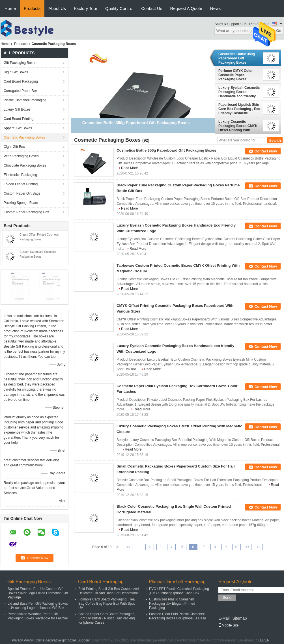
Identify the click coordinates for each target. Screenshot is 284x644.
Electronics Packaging (20, 175)
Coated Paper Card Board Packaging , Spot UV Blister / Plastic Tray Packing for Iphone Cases (107, 618)
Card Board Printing (19, 119)
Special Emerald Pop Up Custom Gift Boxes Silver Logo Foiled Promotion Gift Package (38, 593)
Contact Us (152, 8)
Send (227, 597)
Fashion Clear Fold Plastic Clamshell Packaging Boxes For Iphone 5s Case (178, 616)
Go (279, 31)
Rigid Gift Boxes (16, 72)
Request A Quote (186, 8)
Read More (129, 168)
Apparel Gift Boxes (18, 128)
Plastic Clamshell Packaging (25, 100)
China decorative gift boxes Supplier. (64, 640)
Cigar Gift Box (14, 147)
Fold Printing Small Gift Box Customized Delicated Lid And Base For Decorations (108, 591)
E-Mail (224, 618)
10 (236, 547)
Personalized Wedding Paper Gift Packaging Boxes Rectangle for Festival (38, 616)
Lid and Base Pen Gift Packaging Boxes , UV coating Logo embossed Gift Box (38, 606)
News (216, 8)
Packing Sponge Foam (21, 203)
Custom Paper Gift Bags (22, 193)
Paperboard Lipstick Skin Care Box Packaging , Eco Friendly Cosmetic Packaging (239, 109)
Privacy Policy (22, 640)
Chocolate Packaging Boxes (25, 165)
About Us (57, 8)
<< (128, 547)
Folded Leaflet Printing (21, 184)
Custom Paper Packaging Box (26, 212)
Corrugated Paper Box (21, 91)
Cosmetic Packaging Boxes (24, 137)
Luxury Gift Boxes (17, 109)
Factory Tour (86, 8)
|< (117, 547)
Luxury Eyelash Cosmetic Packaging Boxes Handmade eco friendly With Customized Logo (239, 92)
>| (258, 547)
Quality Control (119, 8)
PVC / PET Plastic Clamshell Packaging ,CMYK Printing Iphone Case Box (179, 591)
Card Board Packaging (21, 81)
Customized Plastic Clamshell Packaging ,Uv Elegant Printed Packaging (172, 604)
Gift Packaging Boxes (20, 63)
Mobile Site (228, 625)
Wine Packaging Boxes (21, 156)
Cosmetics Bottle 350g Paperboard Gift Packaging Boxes (237, 58)
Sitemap (239, 618)
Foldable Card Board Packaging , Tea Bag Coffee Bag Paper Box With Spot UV (107, 604)
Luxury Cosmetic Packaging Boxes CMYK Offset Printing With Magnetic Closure (238, 126)
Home (10, 8)
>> (247, 547)
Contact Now (266, 151)
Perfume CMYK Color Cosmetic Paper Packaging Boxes (235, 75)
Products (32, 8)
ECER (265, 640)
